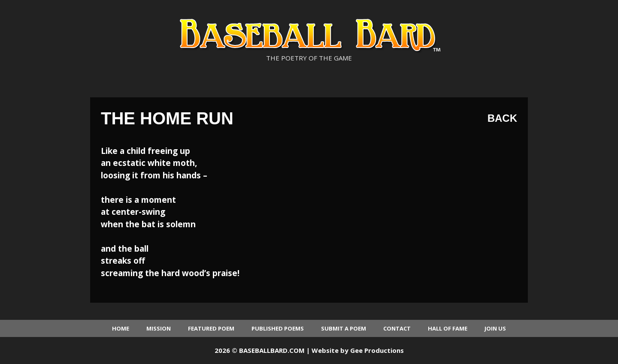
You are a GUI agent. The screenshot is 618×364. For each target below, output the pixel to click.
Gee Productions (377, 350)
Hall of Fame (448, 328)
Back (502, 118)
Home (121, 328)
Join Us (495, 328)
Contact (397, 328)
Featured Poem (211, 328)
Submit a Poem (344, 328)
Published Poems (278, 328)
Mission (159, 328)
